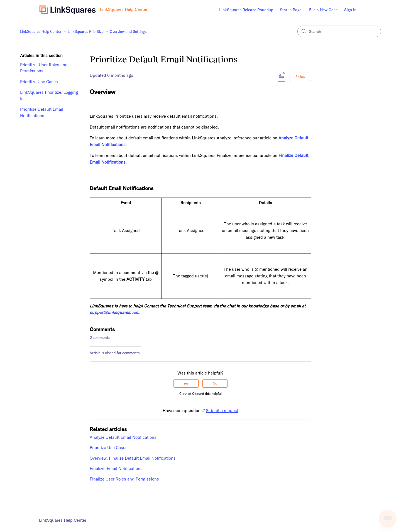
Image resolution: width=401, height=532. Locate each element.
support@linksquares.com (114, 312)
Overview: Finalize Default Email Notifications (133, 458)
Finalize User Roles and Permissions (124, 479)
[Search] (339, 31)
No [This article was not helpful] (215, 383)
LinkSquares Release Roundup (246, 10)
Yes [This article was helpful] (186, 383)
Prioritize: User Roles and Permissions (44, 68)
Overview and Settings (128, 31)
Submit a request (222, 411)
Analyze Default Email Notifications (123, 437)
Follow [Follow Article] (300, 77)
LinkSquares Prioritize (86, 31)
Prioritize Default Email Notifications (42, 112)
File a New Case (323, 10)
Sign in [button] (350, 10)
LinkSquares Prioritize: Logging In (49, 95)
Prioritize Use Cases (39, 82)
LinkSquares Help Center (41, 31)
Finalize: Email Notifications (116, 468)
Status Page (291, 10)
